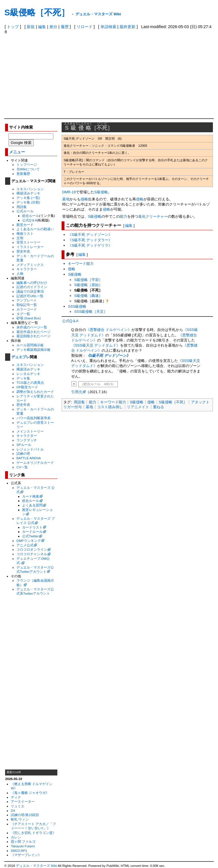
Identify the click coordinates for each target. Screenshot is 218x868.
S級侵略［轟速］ (88, 296)
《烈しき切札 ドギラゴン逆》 (33, 833)
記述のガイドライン (32, 287)
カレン (16, 837)
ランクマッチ (27, 440)
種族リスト (25, 233)
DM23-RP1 (19, 851)
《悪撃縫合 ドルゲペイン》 (109, 330)
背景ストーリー (28, 242)
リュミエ (18, 806)
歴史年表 (23, 251)
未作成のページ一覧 (32, 327)
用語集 (22, 207)
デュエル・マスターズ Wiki (98, 14)
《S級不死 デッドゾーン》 (90, 235)
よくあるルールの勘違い (35, 229)
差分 (53, 27)
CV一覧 (22, 467)
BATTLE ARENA (29, 458)
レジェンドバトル (30, 449)
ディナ (16, 797)
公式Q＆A (30, 220)
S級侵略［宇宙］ (88, 280)
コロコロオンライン (32, 549)
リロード (85, 27)
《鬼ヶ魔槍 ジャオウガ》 (30, 793)
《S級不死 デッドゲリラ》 (90, 245)
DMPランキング (29, 541)
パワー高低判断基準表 (33, 418)
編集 (42, 27)
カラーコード (27, 309)
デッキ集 (23, 378)
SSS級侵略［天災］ (91, 312)
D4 (13, 811)
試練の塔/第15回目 (25, 815)
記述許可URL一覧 (30, 296)
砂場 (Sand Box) (29, 318)
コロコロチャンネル (32, 554)
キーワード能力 (81, 264)
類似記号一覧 (27, 305)
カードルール (32, 532)
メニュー (17, 152)
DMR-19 (69, 192)
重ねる (159, 407)
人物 (20, 273)
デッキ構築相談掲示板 (33, 350)
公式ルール (25, 211)
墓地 (66, 199)
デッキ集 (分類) (28, 202)
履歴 (65, 27)
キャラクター (27, 269)
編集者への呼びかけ (32, 283)
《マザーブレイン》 (26, 855)
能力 (123, 216)
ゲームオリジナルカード (35, 463)
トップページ (27, 164)
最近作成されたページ (33, 332)
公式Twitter (30, 536)
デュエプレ (21, 357)
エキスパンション (30, 189)
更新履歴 (23, 174)
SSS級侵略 (77, 306)
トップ (13, 27)
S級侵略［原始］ (88, 285)
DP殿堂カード (27, 387)
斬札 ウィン (20, 819)
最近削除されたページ (33, 336)
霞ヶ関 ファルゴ (23, 841)
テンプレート (27, 300)
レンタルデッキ (28, 374)
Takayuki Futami (23, 846)
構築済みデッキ (28, 193)
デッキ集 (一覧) (28, 198)
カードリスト (32, 527)
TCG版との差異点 (30, 382)
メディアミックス (30, 265)
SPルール (24, 445)
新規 (31, 27)
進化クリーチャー (153, 216)
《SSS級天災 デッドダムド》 (96, 345)
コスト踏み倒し (110, 407)
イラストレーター (30, 247)
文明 (20, 238)
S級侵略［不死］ (37, 12)
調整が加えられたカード (35, 392)
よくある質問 (32, 505)
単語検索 (108, 27)
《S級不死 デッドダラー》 (90, 240)
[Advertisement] (109, 76)
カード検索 (31, 496)
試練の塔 (23, 453)
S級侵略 (101, 192)
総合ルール (31, 216)
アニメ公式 (25, 545)
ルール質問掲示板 (30, 345)
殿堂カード (25, 225)
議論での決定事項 (30, 291)
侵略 (84, 199)
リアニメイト (138, 407)
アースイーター (23, 801)
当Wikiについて (28, 169)
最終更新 (127, 27)
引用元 (77, 392)
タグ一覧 (23, 314)
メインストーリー (30, 431)
